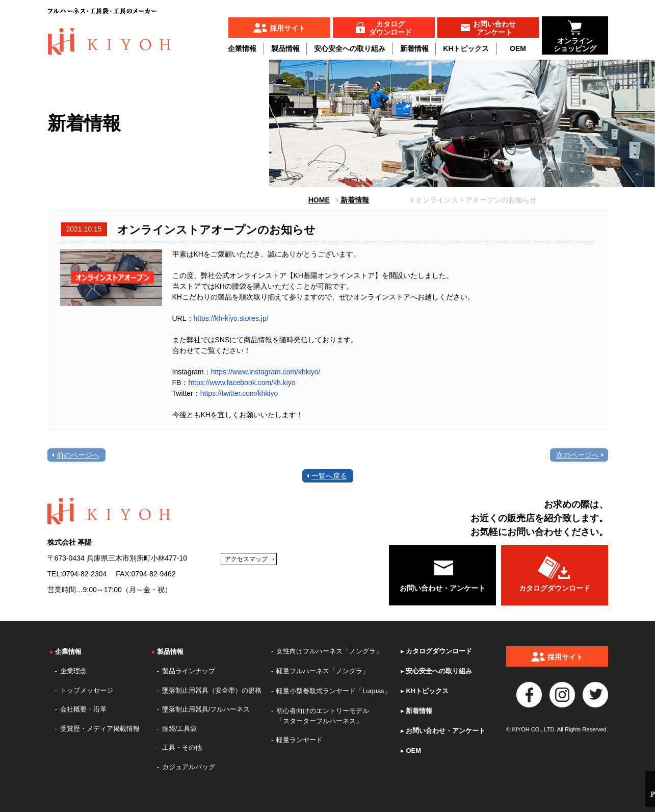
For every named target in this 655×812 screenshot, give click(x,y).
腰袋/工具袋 (180, 729)
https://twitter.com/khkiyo (239, 393)
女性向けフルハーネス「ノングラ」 (329, 651)
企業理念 (73, 671)
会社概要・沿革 (83, 709)
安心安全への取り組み (350, 48)
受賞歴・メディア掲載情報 (100, 729)
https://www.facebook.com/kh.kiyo (242, 383)
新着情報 (414, 48)
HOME (319, 200)
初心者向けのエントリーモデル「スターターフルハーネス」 (323, 716)
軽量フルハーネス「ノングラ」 (323, 671)
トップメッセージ (87, 690)
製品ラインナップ (189, 671)
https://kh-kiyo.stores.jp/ (231, 318)
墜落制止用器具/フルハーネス (206, 709)
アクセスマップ (246, 559)
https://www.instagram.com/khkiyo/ (266, 372)
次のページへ (578, 455)
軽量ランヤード (299, 740)
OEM (518, 48)
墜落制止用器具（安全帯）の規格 (212, 690)
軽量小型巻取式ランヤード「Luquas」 (334, 691)
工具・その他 (182, 747)
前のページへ (78, 455)
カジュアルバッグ (189, 767)
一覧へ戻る (329, 476)
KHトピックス (466, 48)
